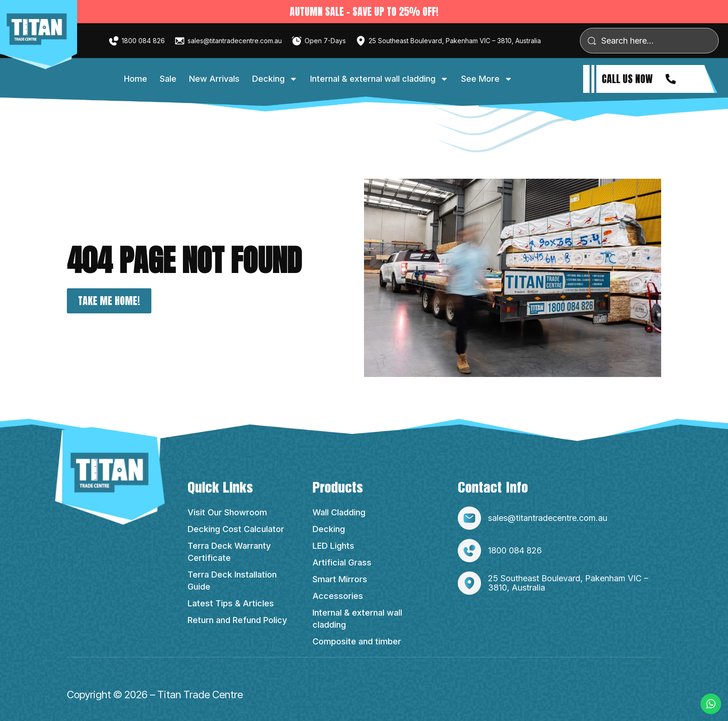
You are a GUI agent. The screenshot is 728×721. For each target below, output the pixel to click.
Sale (168, 79)
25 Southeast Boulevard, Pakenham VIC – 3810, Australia (455, 41)
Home (136, 79)
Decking (275, 79)
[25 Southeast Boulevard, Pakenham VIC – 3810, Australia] (361, 41)
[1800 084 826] (114, 41)
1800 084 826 (143, 41)
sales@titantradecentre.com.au (235, 41)
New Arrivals (214, 79)
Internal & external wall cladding (379, 79)
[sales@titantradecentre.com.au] (180, 41)
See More (487, 79)
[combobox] (649, 41)
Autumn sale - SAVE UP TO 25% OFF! (364, 11)
